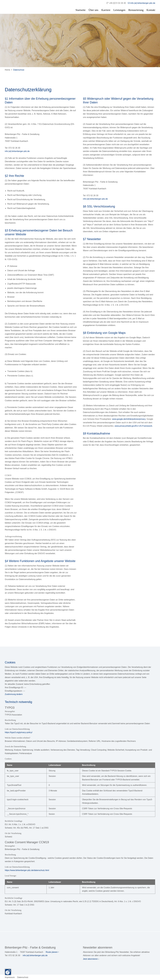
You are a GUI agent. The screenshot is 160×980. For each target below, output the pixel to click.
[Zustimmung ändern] (8, 972)
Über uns (93, 10)
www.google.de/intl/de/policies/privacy (129, 419)
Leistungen (119, 10)
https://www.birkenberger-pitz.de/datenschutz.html (27, 870)
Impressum (10, 977)
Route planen (52, 952)
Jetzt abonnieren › (91, 959)
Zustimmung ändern (14, 694)
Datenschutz (19, 70)
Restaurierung (136, 10)
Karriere (106, 10)
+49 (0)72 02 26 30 (116, 3)
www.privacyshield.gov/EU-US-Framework (133, 426)
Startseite (80, 10)
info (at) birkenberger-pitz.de (142, 3)
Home (7, 70)
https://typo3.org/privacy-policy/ (19, 732)
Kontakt (151, 10)
